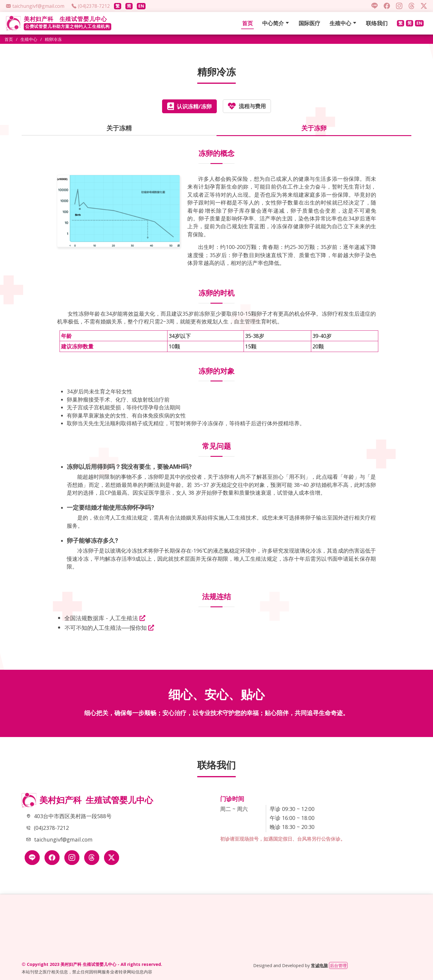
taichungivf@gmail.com (63, 839)
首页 (247, 23)
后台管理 (338, 965)
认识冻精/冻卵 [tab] (189, 106)
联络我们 (377, 23)
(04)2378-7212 (51, 828)
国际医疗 (309, 23)
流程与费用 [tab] (247, 106)
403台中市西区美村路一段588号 (73, 816)
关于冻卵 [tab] (314, 128)
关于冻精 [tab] (119, 128)
